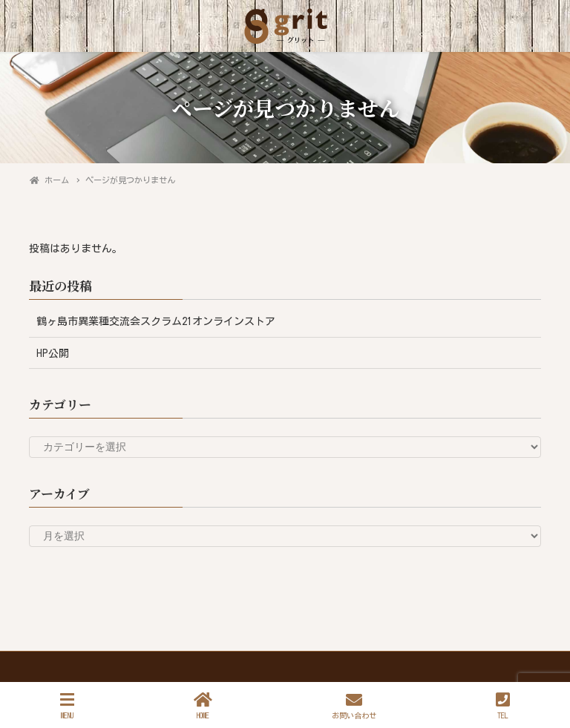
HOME (203, 705)
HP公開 (53, 353)
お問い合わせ (354, 705)
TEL (503, 705)
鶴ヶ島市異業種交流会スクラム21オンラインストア (156, 321)
